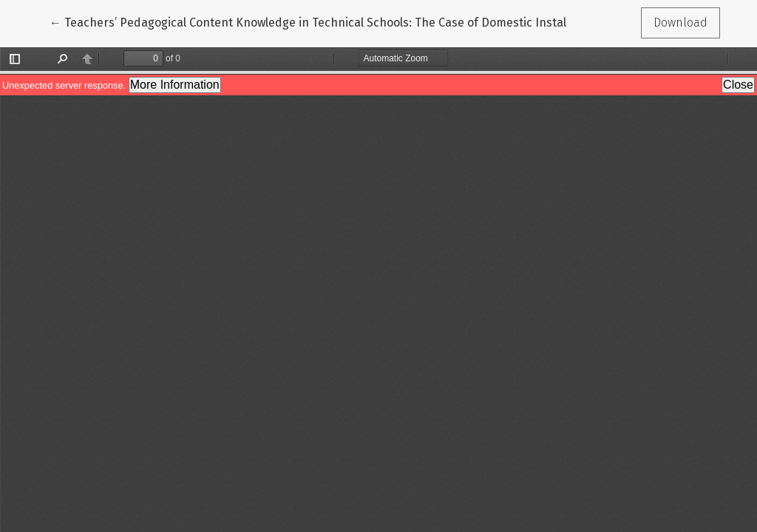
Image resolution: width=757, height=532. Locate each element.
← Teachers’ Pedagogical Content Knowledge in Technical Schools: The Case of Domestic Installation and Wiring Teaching (381, 21)
